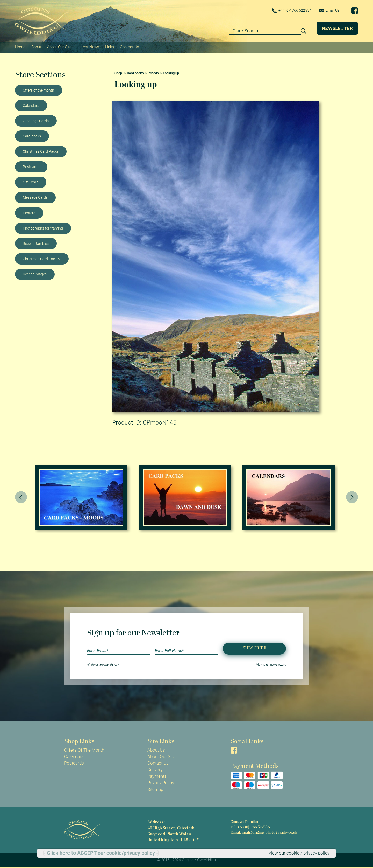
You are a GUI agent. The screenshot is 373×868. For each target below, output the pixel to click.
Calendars (31, 106)
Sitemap (155, 789)
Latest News (88, 47)
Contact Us (130, 47)
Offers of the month (38, 90)
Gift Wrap (31, 182)
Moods (154, 73)
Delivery (155, 770)
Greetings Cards (36, 121)
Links (110, 47)
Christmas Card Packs (41, 151)
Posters (29, 213)
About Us (156, 750)
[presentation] (21, 497)
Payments (157, 776)
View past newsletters (271, 665)
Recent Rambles (36, 244)
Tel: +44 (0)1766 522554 (250, 827)
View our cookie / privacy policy (299, 853)
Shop (118, 73)
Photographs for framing (43, 228)
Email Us (329, 10)
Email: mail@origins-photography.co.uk (264, 833)
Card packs (32, 136)
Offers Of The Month (84, 750)
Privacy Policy (161, 783)
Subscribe (254, 648)
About (36, 47)
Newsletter (337, 28)
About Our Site (59, 47)
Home (20, 47)
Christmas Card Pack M (42, 259)
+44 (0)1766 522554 (292, 11)
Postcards (31, 167)
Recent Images (35, 274)
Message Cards (35, 197)
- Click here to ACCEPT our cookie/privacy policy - (101, 853)
